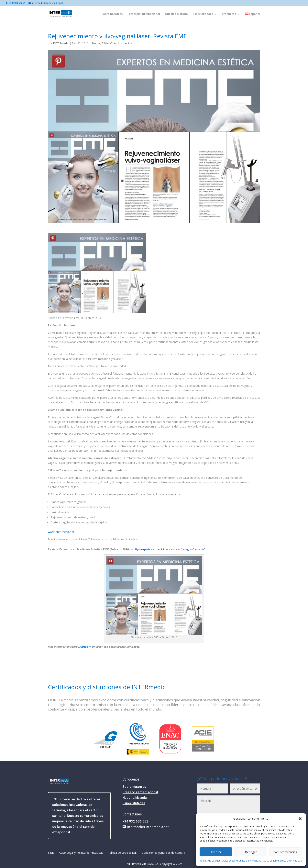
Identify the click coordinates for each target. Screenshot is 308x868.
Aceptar (216, 852)
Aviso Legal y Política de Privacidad (242, 861)
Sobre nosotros (112, 14)
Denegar (251, 852)
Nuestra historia (176, 14)
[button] (300, 819)
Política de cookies (210, 861)
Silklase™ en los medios (117, 43)
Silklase (84, 647)
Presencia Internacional (144, 14)
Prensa (96, 43)
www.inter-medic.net (61, 532)
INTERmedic (61, 43)
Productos (229, 14)
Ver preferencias (286, 852)
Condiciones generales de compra (163, 853)
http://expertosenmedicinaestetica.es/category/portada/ (169, 549)
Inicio (51, 853)
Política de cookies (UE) (123, 853)
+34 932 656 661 (135, 821)
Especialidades (203, 14)
